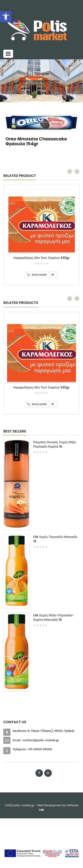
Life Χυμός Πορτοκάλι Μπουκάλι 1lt (55, 539)
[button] (6, 17)
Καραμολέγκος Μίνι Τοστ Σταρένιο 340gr (42, 258)
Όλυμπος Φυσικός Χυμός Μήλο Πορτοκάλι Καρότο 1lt (55, 444)
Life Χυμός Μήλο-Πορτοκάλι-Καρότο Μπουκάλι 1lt (54, 617)
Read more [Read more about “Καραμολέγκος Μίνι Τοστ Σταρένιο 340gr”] (39, 275)
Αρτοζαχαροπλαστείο (46, 81)
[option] (41, 568)
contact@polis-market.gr (41, 740)
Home (23, 81)
